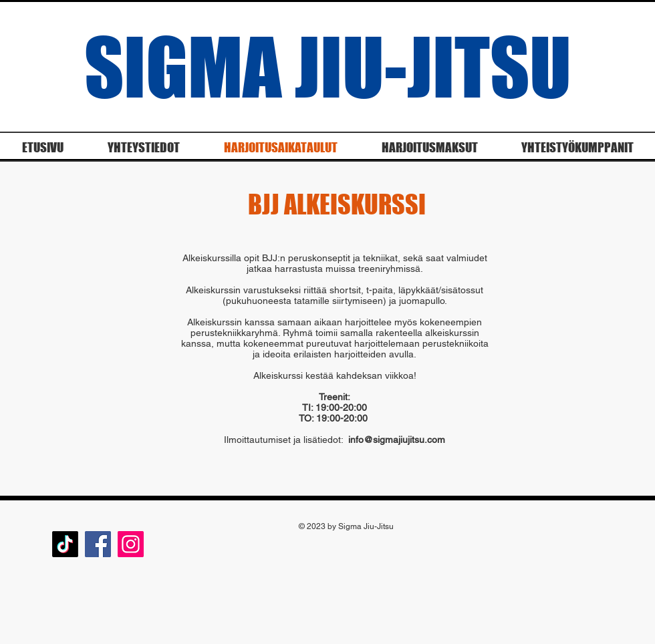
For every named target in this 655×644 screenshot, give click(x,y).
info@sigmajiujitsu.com (397, 440)
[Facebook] (98, 544)
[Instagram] (131, 544)
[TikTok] (65, 544)
